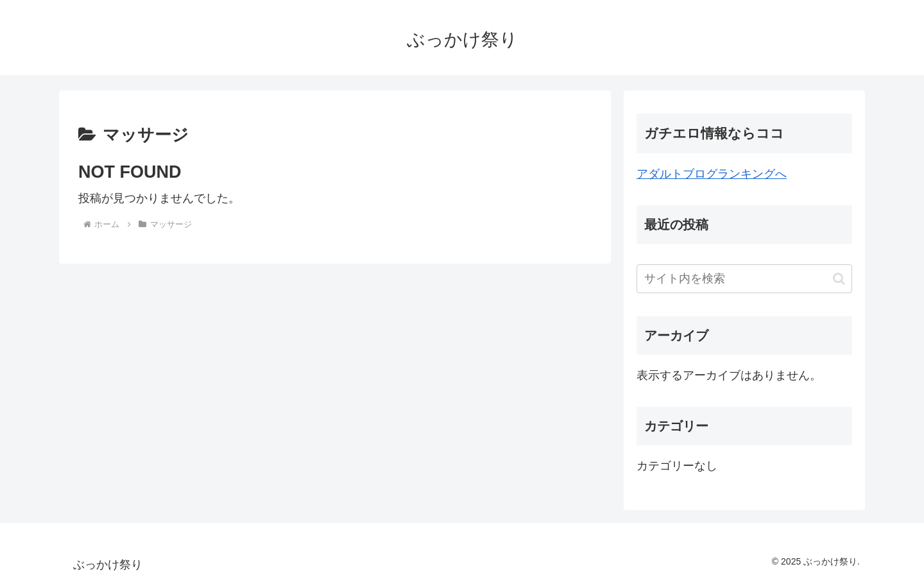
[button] (839, 279)
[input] (744, 279)
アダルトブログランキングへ (712, 174)
